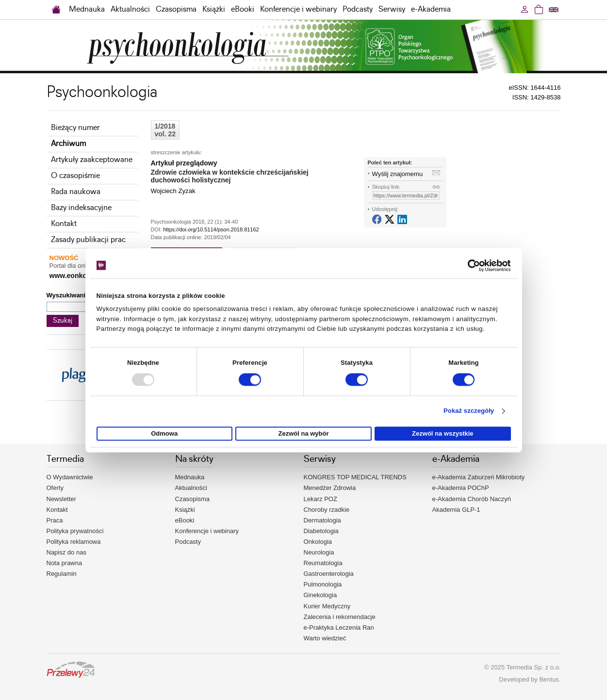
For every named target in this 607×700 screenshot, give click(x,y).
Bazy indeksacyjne (81, 208)
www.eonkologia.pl (80, 276)
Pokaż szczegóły (469, 411)
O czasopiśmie (75, 176)
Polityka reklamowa (74, 542)
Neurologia (319, 552)
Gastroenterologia (329, 574)
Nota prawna (65, 563)
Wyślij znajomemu (398, 174)
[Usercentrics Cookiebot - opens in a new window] (468, 265)
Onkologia (318, 542)
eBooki (243, 9)
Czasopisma (176, 9)
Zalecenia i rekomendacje (340, 617)
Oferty (55, 488)
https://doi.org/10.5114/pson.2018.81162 (211, 229)
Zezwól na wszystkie (443, 433)
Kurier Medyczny (327, 606)
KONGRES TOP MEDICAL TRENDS (355, 477)
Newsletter (61, 499)
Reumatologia (323, 563)
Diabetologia (321, 531)
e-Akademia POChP (461, 488)
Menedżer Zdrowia (330, 488)
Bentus (549, 679)
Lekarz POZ (320, 499)
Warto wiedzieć (325, 638)
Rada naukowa (76, 192)
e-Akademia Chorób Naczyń (472, 499)
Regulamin (62, 574)
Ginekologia (320, 595)
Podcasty (358, 9)
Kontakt (64, 224)
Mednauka (87, 9)
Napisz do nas (66, 552)
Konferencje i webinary (298, 9)
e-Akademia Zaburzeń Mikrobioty (479, 477)
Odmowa (164, 433)
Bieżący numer (75, 128)
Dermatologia (322, 520)
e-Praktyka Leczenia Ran (339, 627)
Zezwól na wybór (304, 433)
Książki (214, 9)
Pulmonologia (323, 584)
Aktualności (130, 9)
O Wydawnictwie (70, 477)
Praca (55, 520)
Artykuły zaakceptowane (92, 160)
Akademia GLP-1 (456, 510)
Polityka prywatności (75, 531)
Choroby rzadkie (327, 510)
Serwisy (392, 9)
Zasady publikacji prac (88, 240)
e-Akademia (431, 9)
